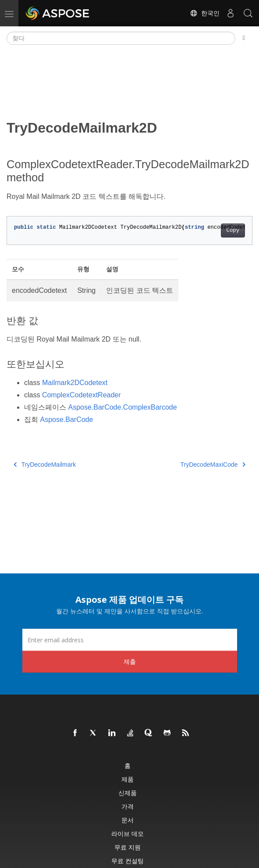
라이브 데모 (128, 834)
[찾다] (121, 38)
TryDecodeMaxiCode (213, 465)
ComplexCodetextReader (82, 395)
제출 (130, 661)
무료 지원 (128, 847)
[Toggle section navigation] (244, 38)
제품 (128, 779)
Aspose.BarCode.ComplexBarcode (122, 407)
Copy (233, 231)
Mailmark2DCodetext (75, 383)
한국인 (205, 13)
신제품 (128, 793)
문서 (128, 820)
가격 (128, 806)
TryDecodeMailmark (45, 465)
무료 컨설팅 (128, 861)
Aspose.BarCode (66, 420)
